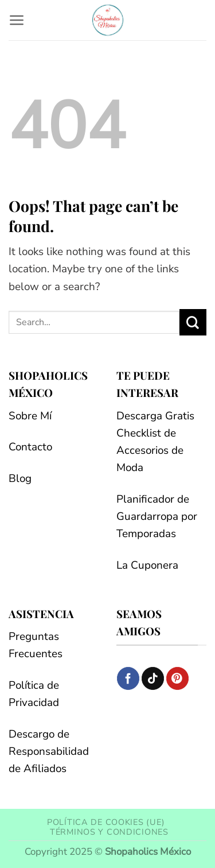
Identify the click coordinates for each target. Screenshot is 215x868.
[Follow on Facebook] (128, 678)
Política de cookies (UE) (106, 822)
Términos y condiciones (109, 832)
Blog (20, 479)
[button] (17, 20)
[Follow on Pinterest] (177, 678)
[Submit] (193, 322)
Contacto (30, 447)
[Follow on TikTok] (153, 678)
